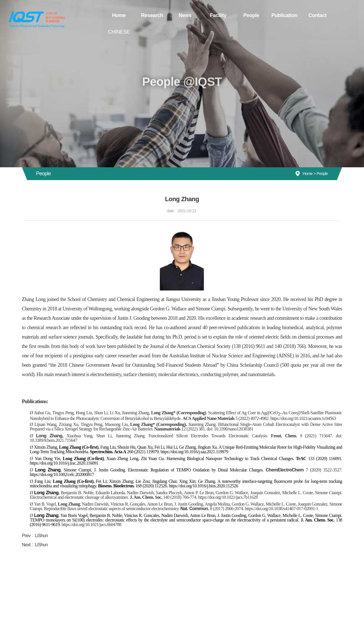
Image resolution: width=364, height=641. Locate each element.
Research (151, 15)
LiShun (41, 536)
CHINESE (343, 15)
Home (119, 15)
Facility (215, 15)
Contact (311, 15)
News (183, 15)
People (247, 15)
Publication (279, 15)
